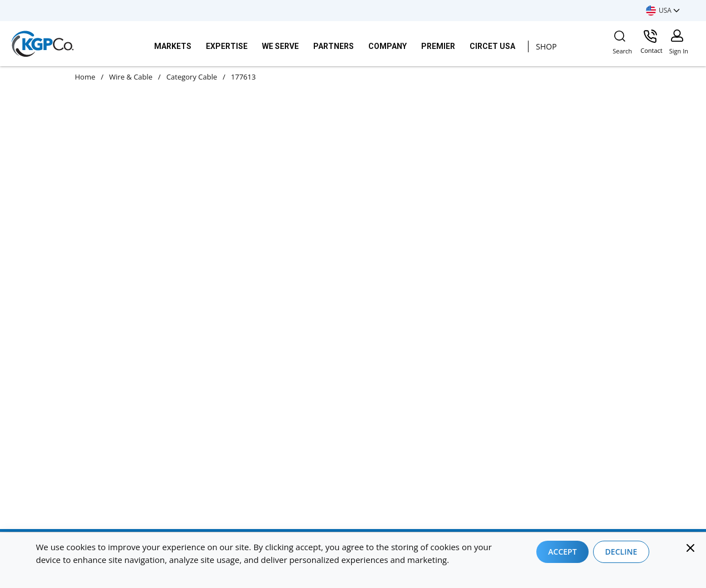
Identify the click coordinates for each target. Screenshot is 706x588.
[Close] (690, 548)
